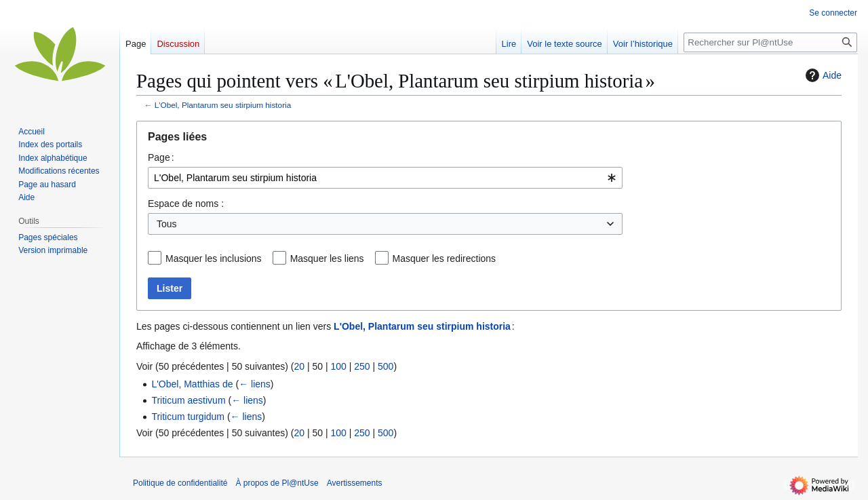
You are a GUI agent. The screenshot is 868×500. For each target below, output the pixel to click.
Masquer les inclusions (214, 258)
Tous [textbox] (167, 224)
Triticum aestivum (188, 400)
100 (338, 366)
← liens (255, 384)
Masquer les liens (327, 258)
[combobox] (385, 178)
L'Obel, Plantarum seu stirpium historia (223, 105)
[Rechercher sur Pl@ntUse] (770, 42)
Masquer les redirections (445, 258)
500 (386, 366)
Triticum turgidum (188, 417)
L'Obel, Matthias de (192, 384)
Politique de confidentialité (180, 483)
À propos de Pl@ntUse (277, 483)
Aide (822, 75)
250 (362, 366)
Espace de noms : (186, 204)
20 (299, 366)
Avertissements (355, 483)
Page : (161, 157)
